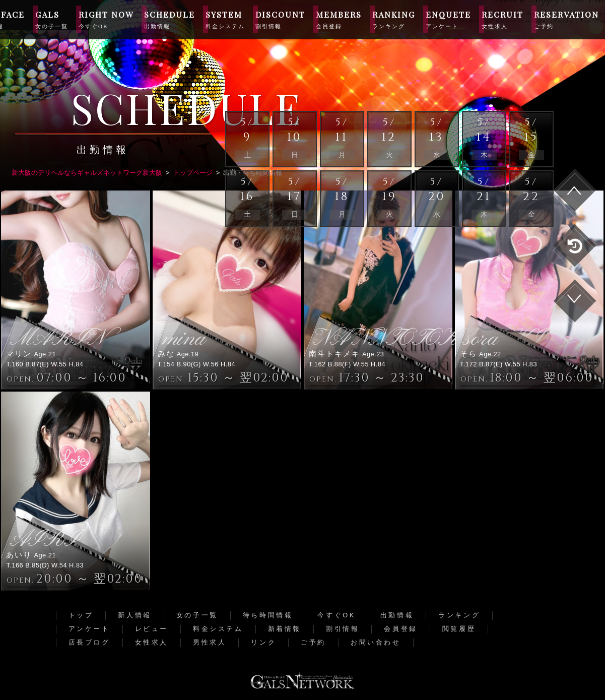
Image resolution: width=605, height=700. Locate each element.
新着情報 (285, 629)
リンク (263, 642)
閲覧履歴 (459, 629)
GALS (52, 19)
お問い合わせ (376, 642)
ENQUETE (448, 19)
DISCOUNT (280, 19)
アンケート (89, 629)
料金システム (218, 629)
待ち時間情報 (268, 615)
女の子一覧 (197, 615)
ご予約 (313, 642)
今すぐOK (337, 615)
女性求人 (152, 642)
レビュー (152, 629)
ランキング (459, 615)
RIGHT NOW (106, 19)
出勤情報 (397, 615)
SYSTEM (225, 19)
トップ (81, 615)
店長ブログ (89, 642)
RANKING (394, 19)
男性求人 (210, 642)
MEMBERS (339, 19)
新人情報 (135, 615)
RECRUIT (502, 19)
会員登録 (400, 629)
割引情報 (343, 629)
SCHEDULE (170, 19)
